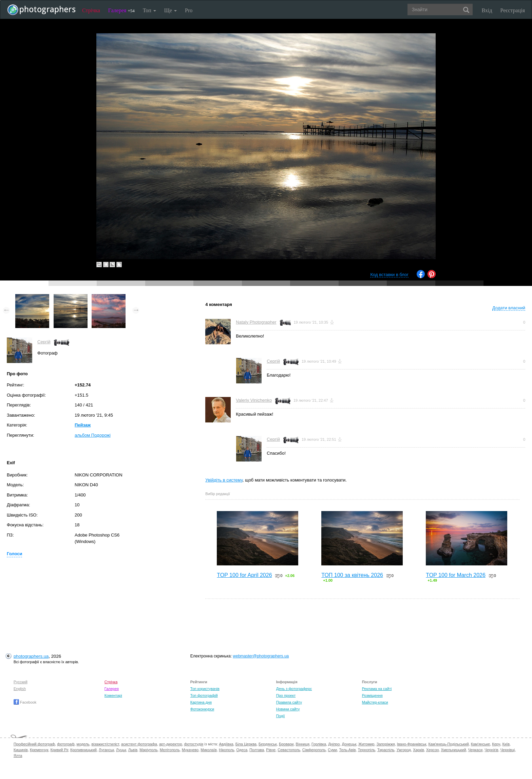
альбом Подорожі (93, 435)
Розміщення (372, 695)
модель (83, 744)
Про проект (286, 695)
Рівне (271, 750)
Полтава (257, 750)
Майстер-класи (375, 702)
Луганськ (106, 750)
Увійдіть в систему (224, 480)
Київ (506, 744)
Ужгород (404, 750)
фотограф (66, 744)
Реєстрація (513, 10)
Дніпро (334, 744)
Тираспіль (386, 750)
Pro (189, 10)
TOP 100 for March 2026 (456, 575)
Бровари (286, 744)
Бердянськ (268, 744)
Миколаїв (209, 750)
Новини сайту (288, 709)
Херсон (432, 750)
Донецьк (349, 744)
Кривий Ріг (59, 750)
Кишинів (21, 750)
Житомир (366, 744)
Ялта (18, 756)
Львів (133, 750)
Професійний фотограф (34, 744)
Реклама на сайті (377, 689)
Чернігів (491, 750)
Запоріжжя (386, 744)
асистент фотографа (139, 744)
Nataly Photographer (256, 322)
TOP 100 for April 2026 (244, 575)
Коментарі (113, 695)
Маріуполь (148, 750)
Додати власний (509, 308)
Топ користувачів (205, 689)
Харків (419, 750)
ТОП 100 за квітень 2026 (352, 575)
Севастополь (289, 750)
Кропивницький (83, 750)
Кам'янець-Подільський (448, 744)
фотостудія (194, 744)
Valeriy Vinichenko (254, 400)
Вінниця (303, 744)
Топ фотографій (204, 695)
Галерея (121, 10)
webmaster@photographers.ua (261, 656)
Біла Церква (246, 744)
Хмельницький (453, 750)
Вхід (487, 10)
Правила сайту (289, 702)
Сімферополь (314, 750)
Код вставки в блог (389, 275)
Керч (496, 744)
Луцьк (121, 750)
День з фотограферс (294, 689)
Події (281, 716)
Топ (149, 10)
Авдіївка (226, 744)
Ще (170, 10)
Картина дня (201, 702)
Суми (332, 750)
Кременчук (39, 750)
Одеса (242, 750)
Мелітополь (170, 750)
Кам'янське (481, 744)
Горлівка (319, 744)
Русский (21, 682)
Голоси (14, 554)
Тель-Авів (347, 750)
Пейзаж (83, 425)
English (20, 689)
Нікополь (226, 750)
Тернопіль (367, 750)
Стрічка (91, 10)
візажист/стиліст (105, 744)
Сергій (44, 342)
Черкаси (475, 750)
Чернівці (508, 750)
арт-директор (171, 744)
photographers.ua (31, 656)
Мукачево (190, 750)
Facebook (25, 702)
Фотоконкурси (202, 709)
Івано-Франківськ (412, 744)
